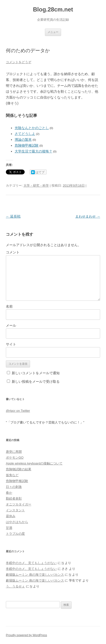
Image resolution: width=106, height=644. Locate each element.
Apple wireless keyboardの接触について (34, 463)
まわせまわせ (88, 216)
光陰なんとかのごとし (32, 128)
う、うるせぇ (15, 586)
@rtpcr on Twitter (18, 411)
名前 (9, 306)
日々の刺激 (14, 487)
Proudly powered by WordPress (26, 635)
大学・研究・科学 (36, 186)
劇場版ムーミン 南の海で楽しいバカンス (35, 575)
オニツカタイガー (19, 504)
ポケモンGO (15, 458)
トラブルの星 (15, 534)
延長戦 (13, 216)
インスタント (15, 510)
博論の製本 (23, 140)
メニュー (53, 32)
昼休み (11, 516)
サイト (11, 344)
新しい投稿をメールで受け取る (36, 382)
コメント (13, 252)
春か (9, 493)
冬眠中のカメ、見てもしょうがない (31, 563)
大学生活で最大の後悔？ (33, 151)
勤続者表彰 (14, 498)
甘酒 (9, 528)
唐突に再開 (14, 452)
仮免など (12, 475)
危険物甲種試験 (27, 145)
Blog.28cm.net (53, 9)
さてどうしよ (25, 134)
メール (11, 325)
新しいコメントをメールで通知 (36, 373)
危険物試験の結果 (19, 469)
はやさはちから (17, 522)
